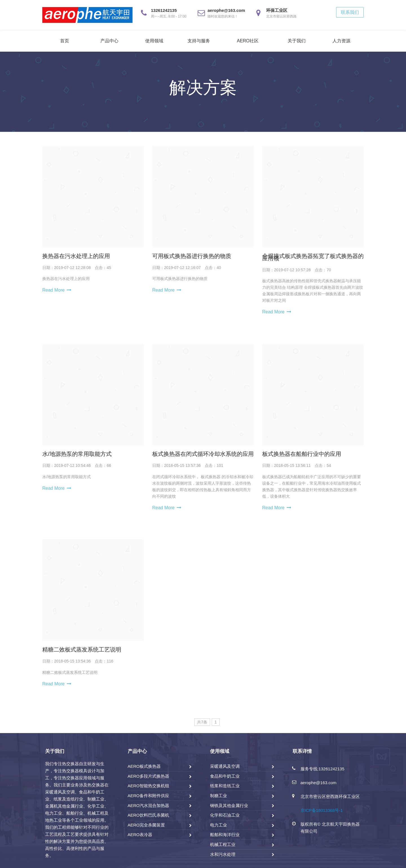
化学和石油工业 (225, 815)
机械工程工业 (223, 844)
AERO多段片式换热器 (149, 776)
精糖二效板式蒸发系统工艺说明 (82, 650)
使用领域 (154, 41)
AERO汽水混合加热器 (149, 805)
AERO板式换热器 (144, 766)
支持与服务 (199, 41)
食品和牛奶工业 (225, 776)
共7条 (202, 722)
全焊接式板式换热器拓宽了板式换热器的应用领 (313, 257)
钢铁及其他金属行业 (229, 805)
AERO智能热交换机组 (149, 786)
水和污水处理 (223, 854)
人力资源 (341, 41)
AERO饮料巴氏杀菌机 (149, 815)
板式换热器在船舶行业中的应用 (302, 454)
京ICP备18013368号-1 (322, 810)
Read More (53, 290)
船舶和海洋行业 (225, 835)
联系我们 (350, 12)
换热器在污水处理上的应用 (76, 256)
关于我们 (297, 41)
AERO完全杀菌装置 (146, 825)
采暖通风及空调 (225, 766)
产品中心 (109, 41)
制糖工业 (219, 796)
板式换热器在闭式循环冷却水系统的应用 (203, 454)
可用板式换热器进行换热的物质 (192, 256)
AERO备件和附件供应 (149, 796)
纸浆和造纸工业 (225, 786)
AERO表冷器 (140, 835)
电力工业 (219, 825)
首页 (65, 41)
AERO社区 (248, 41)
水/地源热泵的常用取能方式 (77, 454)
